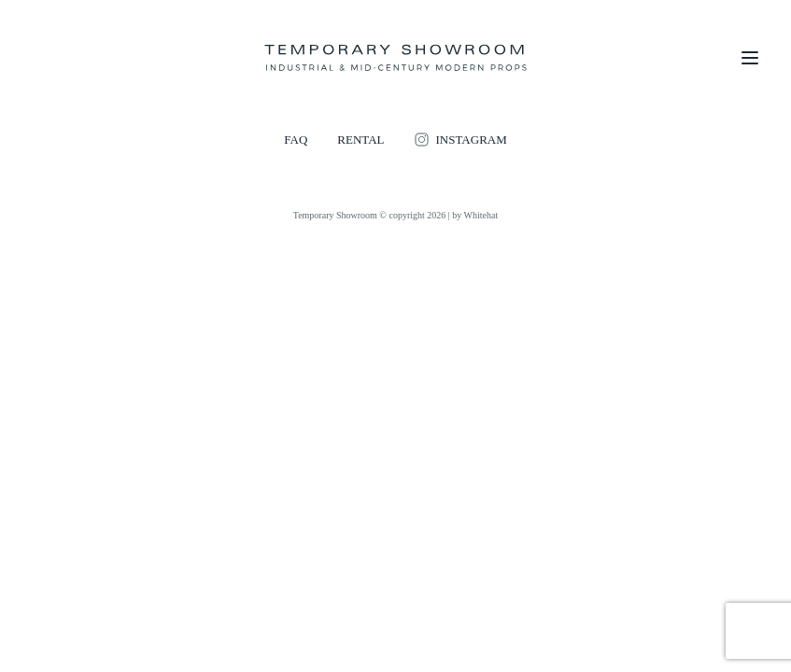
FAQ (296, 140)
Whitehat (481, 215)
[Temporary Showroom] (395, 58)
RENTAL (360, 140)
